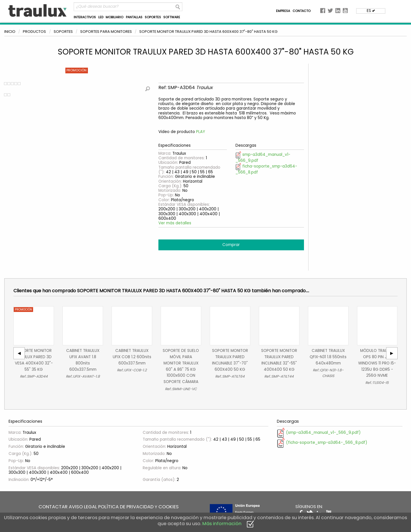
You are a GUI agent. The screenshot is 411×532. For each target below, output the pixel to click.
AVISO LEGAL (83, 507)
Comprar (231, 245)
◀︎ (21, 353)
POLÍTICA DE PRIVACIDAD (126, 507)
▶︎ (394, 353)
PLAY (201, 132)
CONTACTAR (53, 507)
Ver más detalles (175, 223)
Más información (222, 524)
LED (101, 17)
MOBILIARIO (114, 17)
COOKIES (169, 507)
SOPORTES (153, 17)
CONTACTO (302, 11)
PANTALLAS (134, 17)
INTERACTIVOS (85, 17)
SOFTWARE (172, 17)
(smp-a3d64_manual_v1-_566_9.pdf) (319, 433)
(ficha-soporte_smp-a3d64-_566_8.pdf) (322, 443)
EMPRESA (283, 11)
